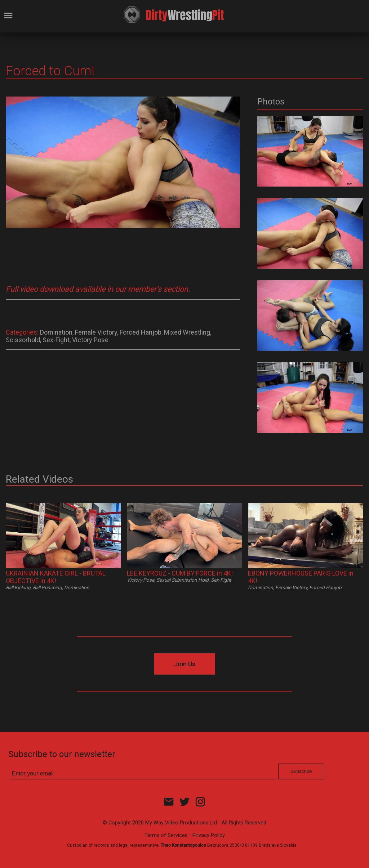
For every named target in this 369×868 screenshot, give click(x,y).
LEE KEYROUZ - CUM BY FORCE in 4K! (180, 573)
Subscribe (301, 771)
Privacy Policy (209, 835)
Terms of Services (166, 835)
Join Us (185, 664)
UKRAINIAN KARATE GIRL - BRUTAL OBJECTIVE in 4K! (56, 577)
